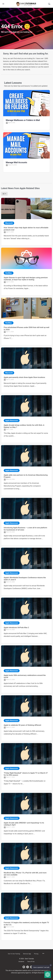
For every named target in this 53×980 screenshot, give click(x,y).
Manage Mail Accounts (16, 162)
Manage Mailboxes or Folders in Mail (23, 120)
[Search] (49, 4)
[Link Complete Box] (26, 222)
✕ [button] (51, 965)
